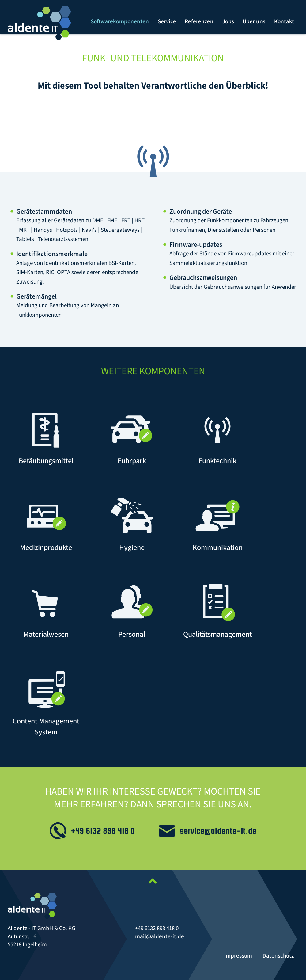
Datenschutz (278, 956)
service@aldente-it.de (218, 831)
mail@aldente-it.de (160, 937)
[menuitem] (120, 22)
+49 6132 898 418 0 (103, 831)
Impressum (238, 956)
